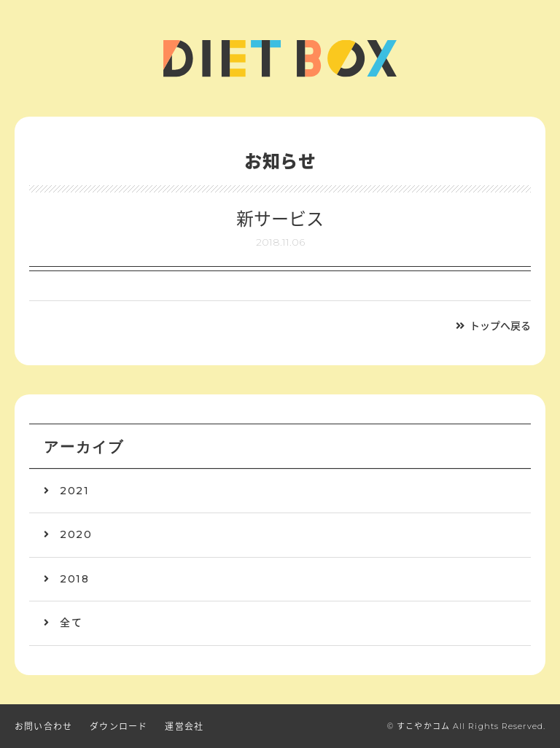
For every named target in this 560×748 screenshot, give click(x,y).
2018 (74, 579)
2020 (76, 534)
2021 (74, 491)
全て (71, 623)
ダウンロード (118, 726)
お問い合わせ (43, 726)
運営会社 (184, 726)
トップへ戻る (500, 326)
